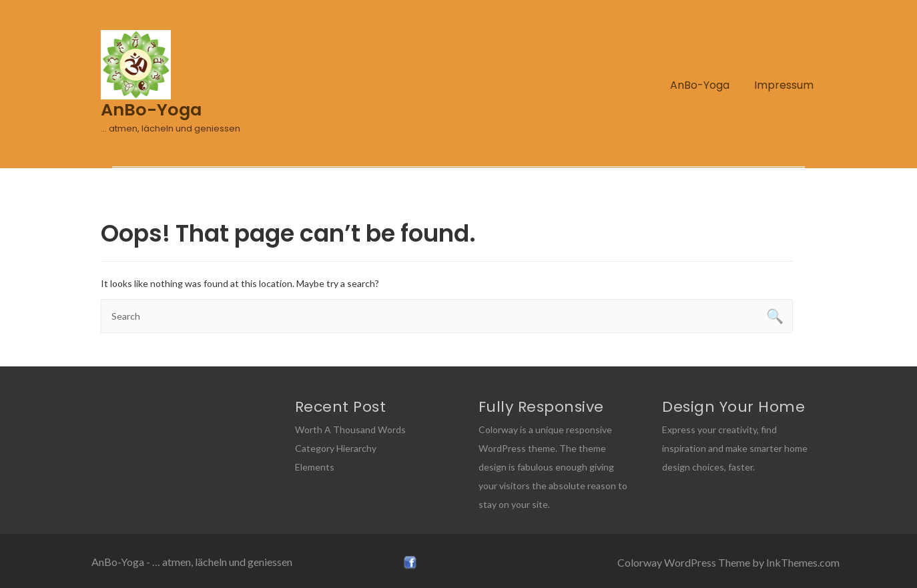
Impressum (784, 85)
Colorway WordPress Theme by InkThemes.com (728, 562)
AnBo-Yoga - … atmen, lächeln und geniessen (192, 562)
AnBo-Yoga (700, 85)
